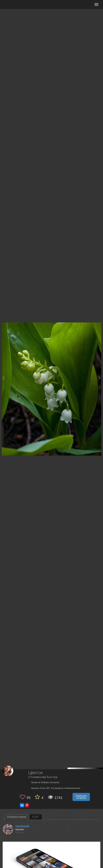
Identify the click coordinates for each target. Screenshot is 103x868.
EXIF (36, 817)
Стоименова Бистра (43, 777)
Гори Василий (22, 826)
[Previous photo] (3, 378)
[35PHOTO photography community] (17, 5)
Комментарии (17, 817)
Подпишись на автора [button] (81, 797)
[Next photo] (99, 378)
